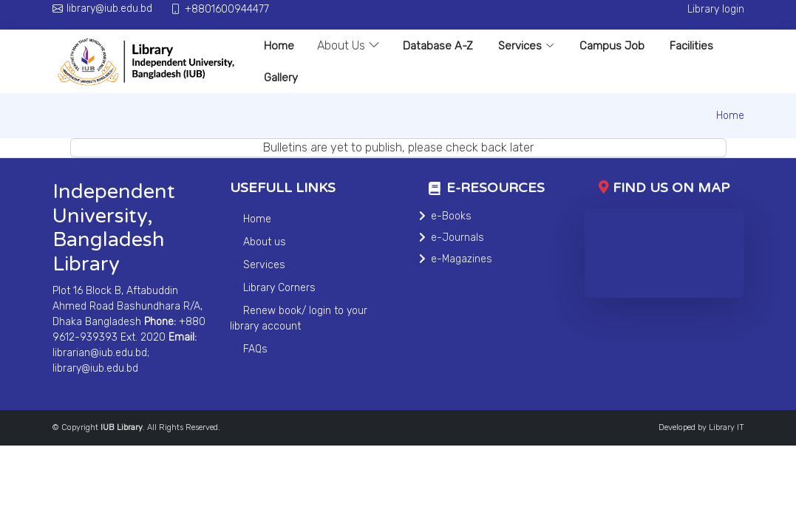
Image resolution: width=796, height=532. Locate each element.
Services (526, 46)
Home (279, 46)
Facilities (691, 46)
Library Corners (279, 288)
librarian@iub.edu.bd (100, 353)
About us (265, 242)
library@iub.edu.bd (95, 368)
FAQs (255, 349)
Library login (716, 9)
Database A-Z (438, 46)
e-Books (451, 216)
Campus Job (612, 46)
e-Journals (457, 238)
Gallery (281, 78)
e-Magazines (462, 259)
